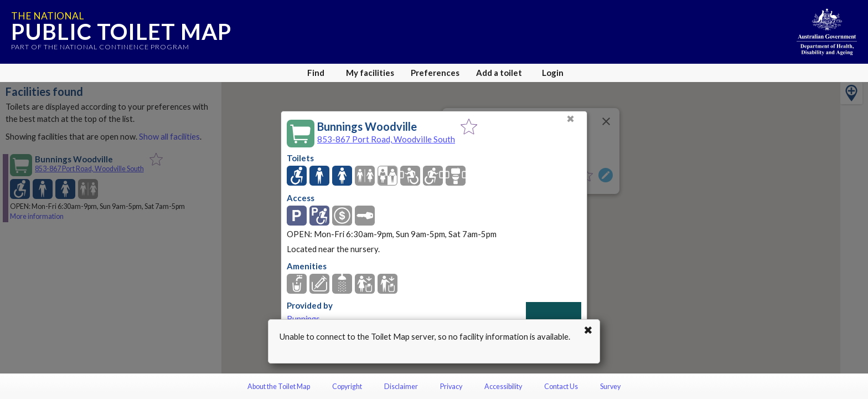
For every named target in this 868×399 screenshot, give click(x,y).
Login (553, 73)
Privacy (451, 387)
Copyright (347, 387)
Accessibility (503, 387)
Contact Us (561, 387)
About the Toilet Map (279, 387)
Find (316, 73)
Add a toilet (499, 73)
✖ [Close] (570, 119)
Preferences (435, 73)
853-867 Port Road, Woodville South (386, 139)
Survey (610, 387)
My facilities (370, 73)
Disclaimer (401, 387)
